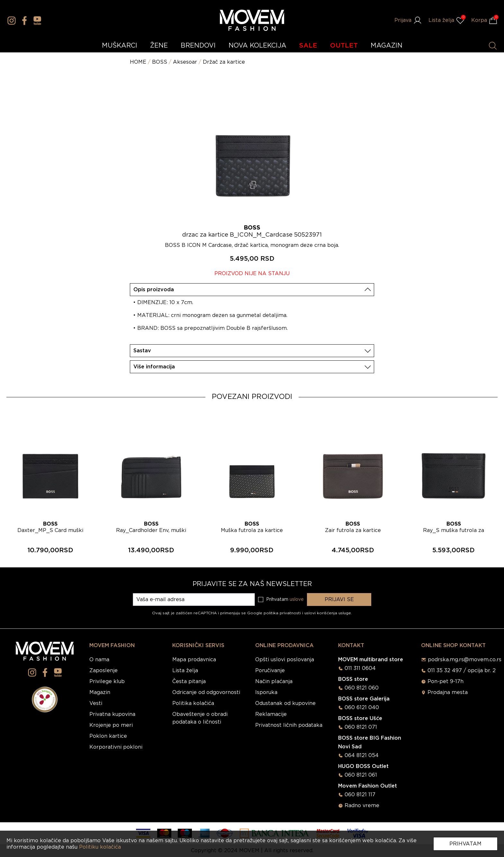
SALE (308, 46)
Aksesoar (185, 62)
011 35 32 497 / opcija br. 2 (462, 671)
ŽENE (159, 46)
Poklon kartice (108, 736)
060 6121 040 (362, 708)
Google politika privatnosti (275, 613)
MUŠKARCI (120, 46)
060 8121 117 (360, 795)
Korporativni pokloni (116, 747)
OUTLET (344, 46)
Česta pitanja (189, 681)
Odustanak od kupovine (285, 703)
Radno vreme (362, 806)
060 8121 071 (361, 727)
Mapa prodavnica (194, 660)
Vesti (96, 703)
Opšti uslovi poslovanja (285, 660)
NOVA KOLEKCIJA (257, 46)
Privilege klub (107, 681)
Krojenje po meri (111, 725)
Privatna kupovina (112, 714)
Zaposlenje (104, 671)
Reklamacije (271, 714)
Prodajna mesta (448, 692)
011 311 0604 (360, 668)
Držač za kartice (224, 62)
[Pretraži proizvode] (493, 46)
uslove (297, 600)
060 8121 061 (361, 775)
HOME (138, 62)
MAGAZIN (387, 46)
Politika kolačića (193, 703)
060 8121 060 (362, 688)
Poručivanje (270, 671)
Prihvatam (465, 844)
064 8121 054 (362, 755)
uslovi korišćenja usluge (328, 613)
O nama (99, 660)
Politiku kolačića (100, 847)
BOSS (160, 62)
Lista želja (185, 671)
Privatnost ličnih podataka (289, 725)
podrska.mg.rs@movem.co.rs (465, 660)
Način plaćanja (274, 681)
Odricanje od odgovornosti (206, 692)
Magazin (100, 692)
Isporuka (266, 692)
